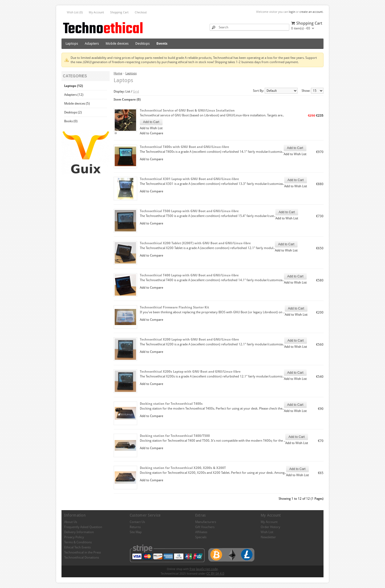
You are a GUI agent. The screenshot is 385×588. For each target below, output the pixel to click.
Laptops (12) (74, 86)
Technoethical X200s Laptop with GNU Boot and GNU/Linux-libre (190, 372)
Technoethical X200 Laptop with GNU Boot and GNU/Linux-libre (189, 339)
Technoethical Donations (82, 558)
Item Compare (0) (127, 100)
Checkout (141, 12)
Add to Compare (151, 133)
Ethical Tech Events (77, 547)
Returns (135, 527)
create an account (311, 12)
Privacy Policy (74, 537)
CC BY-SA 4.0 (215, 574)
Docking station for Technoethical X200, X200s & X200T (183, 468)
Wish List (267, 532)
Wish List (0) (75, 12)
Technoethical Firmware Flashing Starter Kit (174, 307)
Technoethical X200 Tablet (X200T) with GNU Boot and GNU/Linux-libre (195, 243)
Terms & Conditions (78, 542)
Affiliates (201, 532)
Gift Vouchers (205, 527)
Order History (270, 527)
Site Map (136, 532)
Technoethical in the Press (82, 552)
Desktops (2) (73, 112)
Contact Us (137, 522)
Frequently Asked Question (83, 527)
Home (118, 73)
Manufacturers (206, 522)
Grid (136, 91)
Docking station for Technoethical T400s (171, 404)
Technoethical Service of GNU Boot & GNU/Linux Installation (187, 110)
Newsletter (268, 537)
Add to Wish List (151, 128)
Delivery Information (79, 532)
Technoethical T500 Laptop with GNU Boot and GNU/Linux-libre (189, 211)
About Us (71, 522)
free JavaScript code (204, 569)
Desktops (143, 43)
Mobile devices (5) (77, 104)
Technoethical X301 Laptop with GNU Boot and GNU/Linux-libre (189, 179)
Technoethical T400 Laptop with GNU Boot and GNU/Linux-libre (189, 275)
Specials (201, 537)
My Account (96, 12)
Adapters (92, 43)
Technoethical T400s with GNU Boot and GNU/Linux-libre (184, 147)
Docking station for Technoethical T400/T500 (175, 436)
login (292, 12)
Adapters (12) (74, 95)
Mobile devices (117, 43)
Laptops (72, 43)
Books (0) (71, 121)
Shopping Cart (119, 12)
